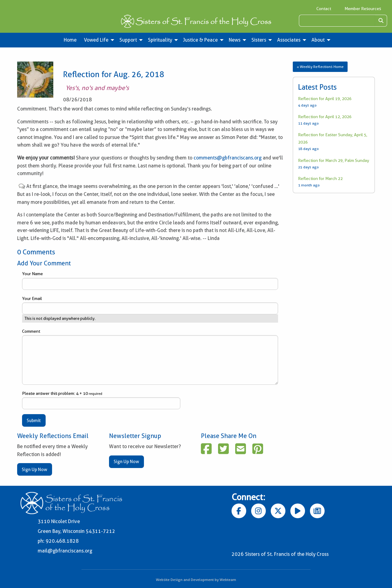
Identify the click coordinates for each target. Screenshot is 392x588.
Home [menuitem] (70, 40)
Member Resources (363, 9)
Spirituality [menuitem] (160, 40)
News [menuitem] (235, 40)
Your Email (150, 305)
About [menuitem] (318, 40)
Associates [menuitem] (289, 40)
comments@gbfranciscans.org (228, 158)
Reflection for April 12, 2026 (325, 117)
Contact (324, 9)
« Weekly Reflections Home (320, 67)
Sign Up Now (34, 470)
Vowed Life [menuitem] (96, 40)
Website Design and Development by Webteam (196, 580)
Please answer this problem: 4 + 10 (101, 400)
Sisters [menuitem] (259, 40)
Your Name (150, 280)
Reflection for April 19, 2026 (325, 99)
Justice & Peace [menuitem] (200, 40)
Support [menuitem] (128, 40)
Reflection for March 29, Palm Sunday (334, 160)
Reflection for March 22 (320, 178)
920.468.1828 (62, 541)
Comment (150, 357)
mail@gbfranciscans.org (65, 551)
